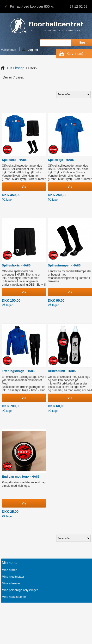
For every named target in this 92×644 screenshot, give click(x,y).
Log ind (30, 49)
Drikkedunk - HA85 (62, 371)
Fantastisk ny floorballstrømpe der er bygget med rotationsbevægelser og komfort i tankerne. (70, 276)
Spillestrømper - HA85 (64, 265)
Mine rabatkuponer (14, 597)
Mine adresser (11, 583)
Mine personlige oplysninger (20, 590)
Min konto (10, 562)
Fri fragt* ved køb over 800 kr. (32, 6)
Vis (24, 187)
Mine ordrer (9, 570)
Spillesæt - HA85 (14, 160)
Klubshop (17, 68)
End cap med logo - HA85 (21, 477)
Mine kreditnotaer (13, 577)
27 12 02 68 (79, 6)
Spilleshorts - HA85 (16, 265)
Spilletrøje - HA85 (61, 160)
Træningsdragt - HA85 (18, 371)
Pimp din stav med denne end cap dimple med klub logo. (24, 484)
